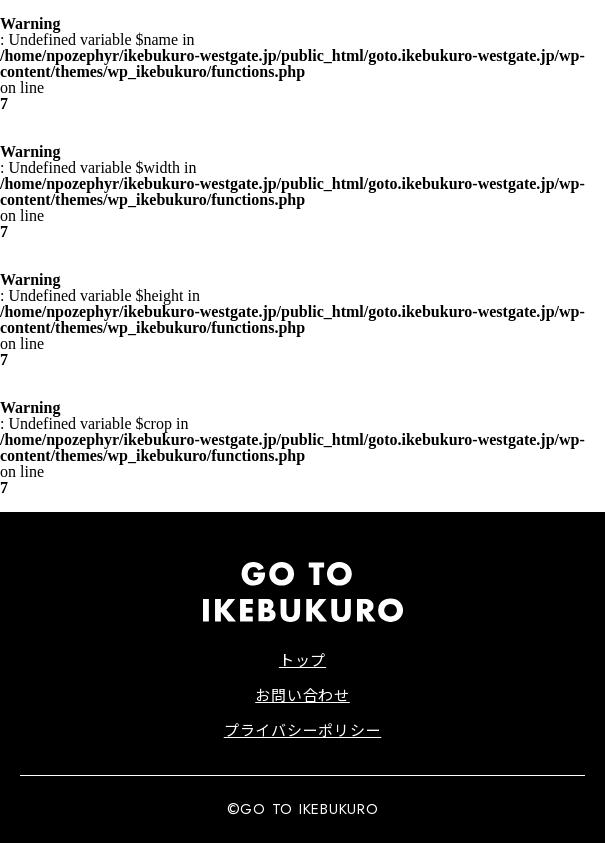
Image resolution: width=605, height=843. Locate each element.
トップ (302, 659)
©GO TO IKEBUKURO (303, 809)
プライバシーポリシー (303, 729)
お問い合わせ (302, 694)
